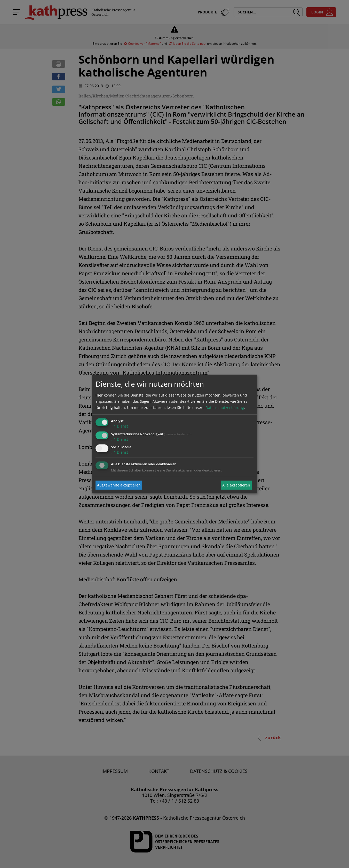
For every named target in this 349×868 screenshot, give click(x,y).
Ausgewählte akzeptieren (119, 485)
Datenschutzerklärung (225, 408)
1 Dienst (120, 426)
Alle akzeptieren (236, 485)
